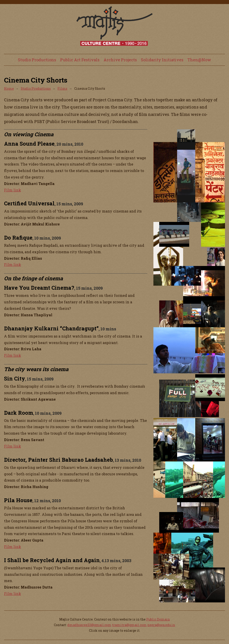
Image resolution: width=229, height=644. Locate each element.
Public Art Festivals (80, 60)
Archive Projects (120, 60)
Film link (13, 190)
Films (62, 88)
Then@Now (199, 60)
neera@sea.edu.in (161, 625)
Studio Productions (37, 60)
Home (9, 88)
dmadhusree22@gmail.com (89, 625)
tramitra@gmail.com (129, 625)
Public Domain (158, 619)
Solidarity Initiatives (162, 60)
